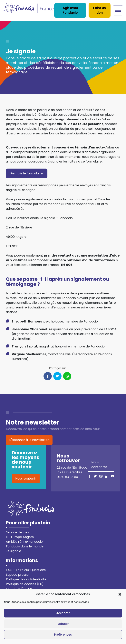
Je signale (14, 551)
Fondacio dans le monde (25, 546)
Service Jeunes (17, 532)
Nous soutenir (26, 478)
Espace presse (17, 575)
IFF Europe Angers (20, 537)
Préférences (63, 635)
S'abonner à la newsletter (29, 440)
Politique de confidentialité (26, 579)
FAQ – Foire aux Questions (26, 570)
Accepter (63, 613)
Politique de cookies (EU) (25, 584)
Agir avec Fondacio (70, 10)
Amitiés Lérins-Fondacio (24, 542)
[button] (120, 594)
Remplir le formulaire (27, 173)
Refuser (63, 624)
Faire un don (99, 10)
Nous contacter (99, 465)
